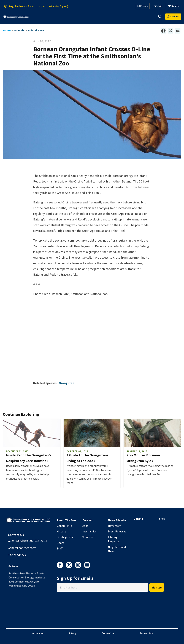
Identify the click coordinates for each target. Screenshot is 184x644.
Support (77, 16)
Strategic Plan (66, 537)
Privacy (73, 633)
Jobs (85, 526)
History (61, 531)
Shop (162, 519)
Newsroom (115, 526)
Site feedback (17, 555)
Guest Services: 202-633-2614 (27, 541)
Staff (60, 548)
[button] (48, 16)
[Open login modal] (173, 17)
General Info (64, 526)
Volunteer (88, 537)
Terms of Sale (146, 633)
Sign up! (157, 587)
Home (7, 30)
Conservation (141, 16)
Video (92, 334)
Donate (138, 519)
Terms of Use (108, 633)
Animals (59, 16)
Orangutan (67, 383)
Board (60, 543)
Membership (97, 16)
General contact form (22, 548)
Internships (90, 531)
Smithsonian (37, 633)
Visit (43, 16)
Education (119, 16)
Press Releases (117, 531)
